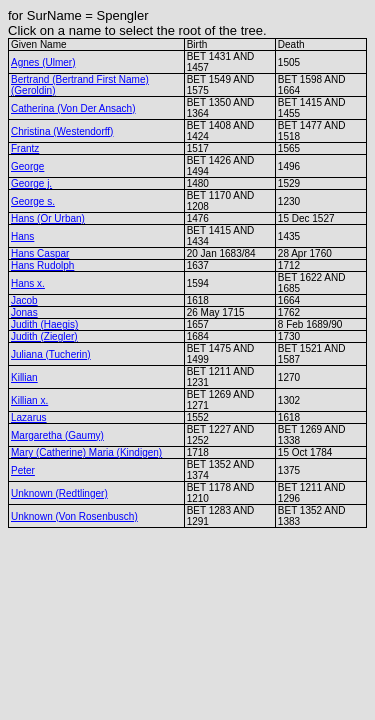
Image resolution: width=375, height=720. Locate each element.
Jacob (24, 300)
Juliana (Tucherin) (51, 354)
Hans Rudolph (42, 265)
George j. (31, 183)
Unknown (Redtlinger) (59, 493)
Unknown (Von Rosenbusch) (74, 516)
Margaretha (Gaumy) (57, 435)
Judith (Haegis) (44, 324)
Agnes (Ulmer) (43, 62)
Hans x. (28, 283)
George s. (33, 201)
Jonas (24, 312)
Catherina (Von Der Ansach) (73, 108)
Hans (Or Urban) (48, 218)
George (27, 166)
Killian (24, 377)
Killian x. (29, 400)
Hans (22, 236)
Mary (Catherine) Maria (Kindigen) (86, 452)
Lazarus (29, 417)
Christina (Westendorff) (62, 131)
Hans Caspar (40, 253)
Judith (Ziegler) (44, 336)
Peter (23, 470)
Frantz (25, 148)
